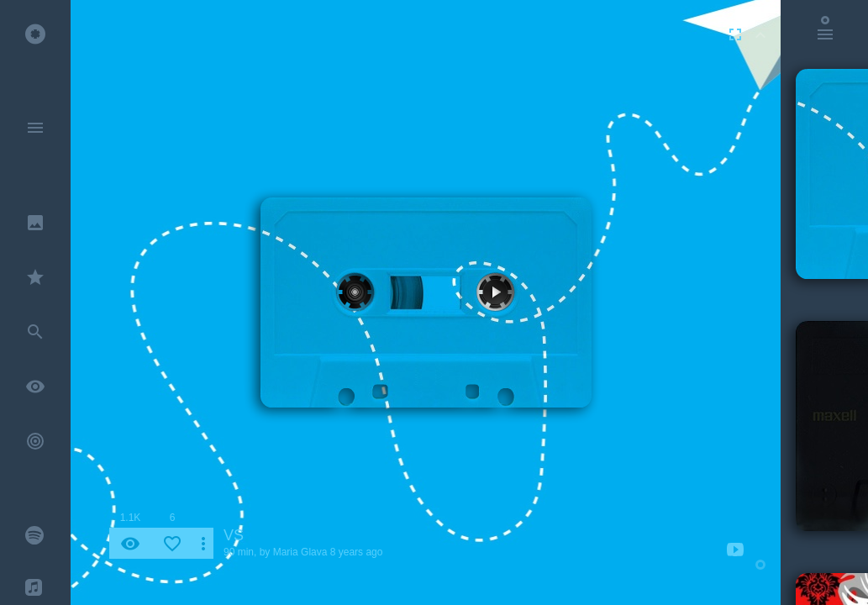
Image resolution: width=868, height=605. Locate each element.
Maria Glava (300, 552)
